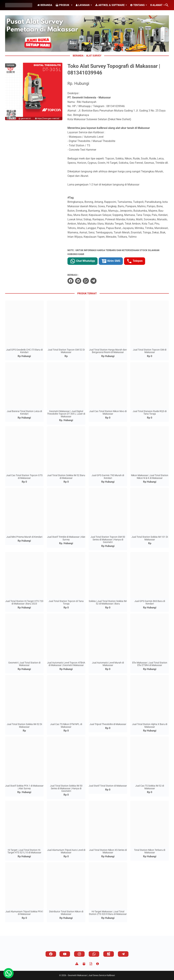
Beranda (45, 5)
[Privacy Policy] (84, 964)
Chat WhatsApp (82, 261)
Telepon (135, 261)
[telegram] (93, 281)
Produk (63, 5)
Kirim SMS (111, 261)
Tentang (137, 5)
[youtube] (65, 954)
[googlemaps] (109, 954)
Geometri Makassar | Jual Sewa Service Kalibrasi (91, 975)
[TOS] (91, 964)
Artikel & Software (110, 5)
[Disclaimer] (77, 964)
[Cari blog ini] (167, 5)
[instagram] (79, 954)
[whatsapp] (86, 281)
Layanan (83, 5)
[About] (97, 964)
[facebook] (71, 281)
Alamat (156, 5)
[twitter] (78, 281)
